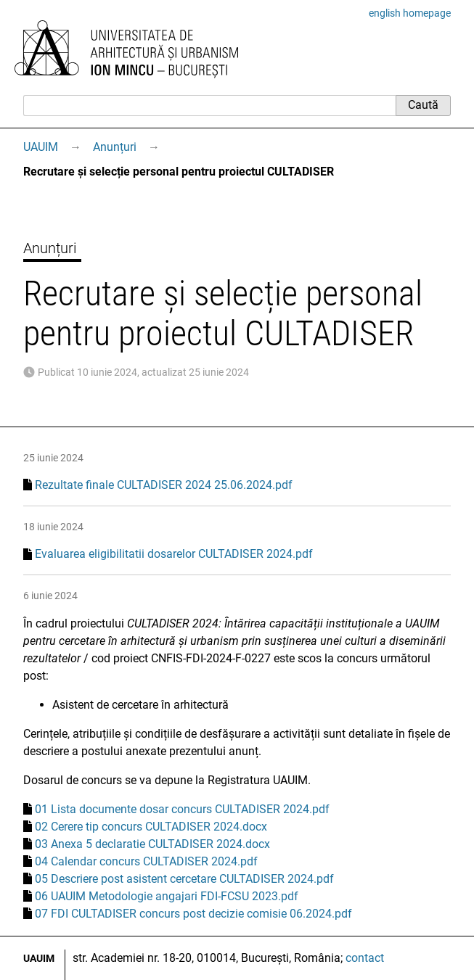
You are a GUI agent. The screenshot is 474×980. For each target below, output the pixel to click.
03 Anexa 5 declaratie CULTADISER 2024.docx (152, 844)
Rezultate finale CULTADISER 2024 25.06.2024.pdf (164, 485)
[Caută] (209, 105)
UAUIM (41, 147)
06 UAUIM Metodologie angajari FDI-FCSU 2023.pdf (167, 896)
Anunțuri (115, 147)
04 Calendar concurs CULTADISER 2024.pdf (146, 861)
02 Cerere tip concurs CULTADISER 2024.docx (151, 827)
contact (365, 958)
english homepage (410, 13)
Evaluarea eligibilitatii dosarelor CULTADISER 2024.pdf (174, 554)
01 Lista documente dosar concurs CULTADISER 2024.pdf (182, 809)
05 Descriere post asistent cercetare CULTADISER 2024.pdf (184, 879)
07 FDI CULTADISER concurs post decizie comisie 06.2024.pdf (193, 914)
